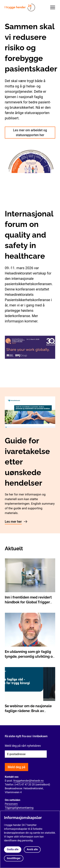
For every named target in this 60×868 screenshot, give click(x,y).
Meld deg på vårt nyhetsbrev (23, 746)
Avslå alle (32, 849)
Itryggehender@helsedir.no (28, 781)
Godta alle (13, 849)
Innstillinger (14, 858)
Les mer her (13, 522)
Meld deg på (16, 767)
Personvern (11, 804)
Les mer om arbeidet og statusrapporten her (30, 133)
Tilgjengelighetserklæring (19, 808)
